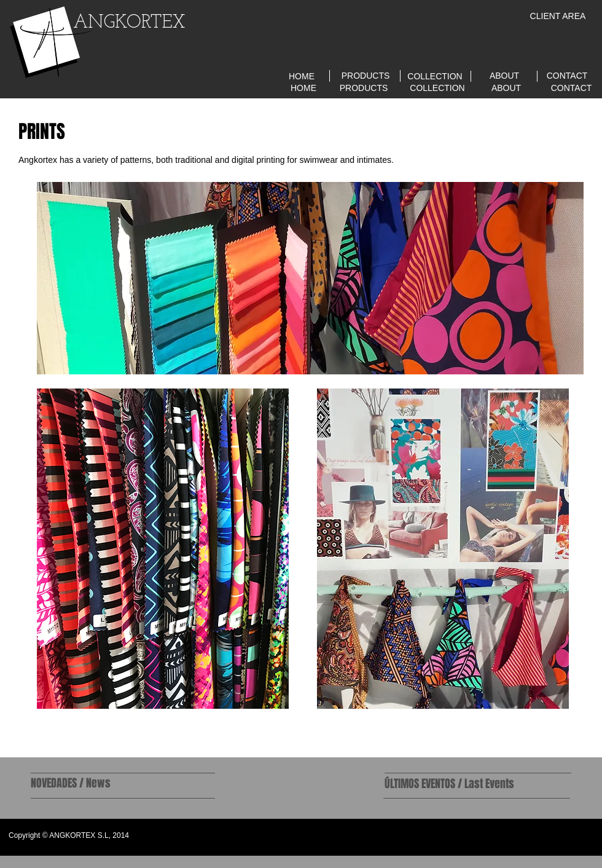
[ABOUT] (504, 76)
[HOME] (302, 77)
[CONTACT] (567, 76)
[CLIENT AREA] (558, 16)
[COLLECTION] (435, 77)
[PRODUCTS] (365, 76)
